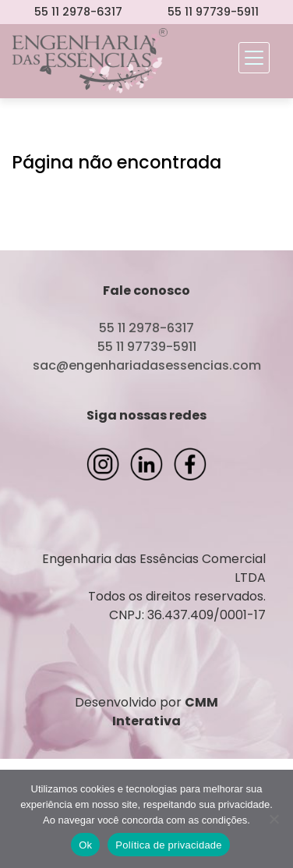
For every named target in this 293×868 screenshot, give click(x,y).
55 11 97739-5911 (213, 12)
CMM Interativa (165, 712)
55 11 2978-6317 (78, 12)
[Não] (274, 819)
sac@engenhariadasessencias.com (147, 365)
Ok (85, 845)
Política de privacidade (169, 845)
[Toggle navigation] (254, 58)
